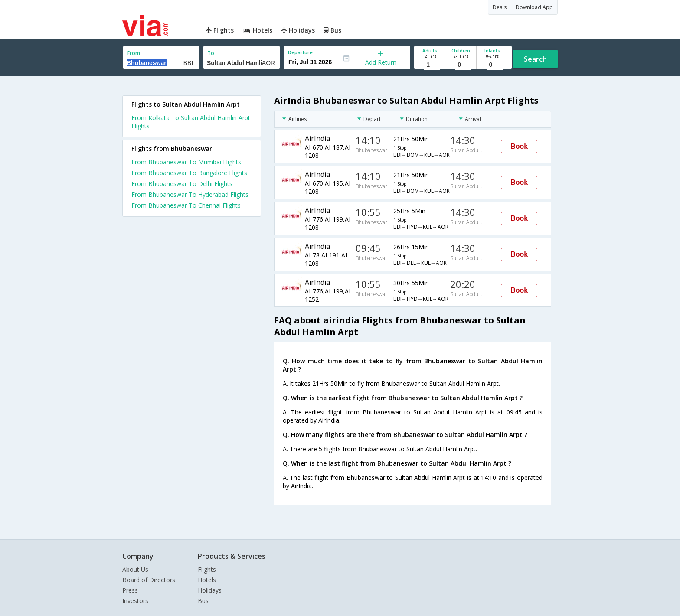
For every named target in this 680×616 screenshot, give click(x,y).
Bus (203, 601)
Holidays (210, 590)
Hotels (207, 580)
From (134, 53)
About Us (135, 569)
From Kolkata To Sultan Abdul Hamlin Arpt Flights (191, 122)
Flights (207, 569)
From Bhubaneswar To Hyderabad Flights (190, 194)
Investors (135, 601)
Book (519, 146)
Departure (300, 52)
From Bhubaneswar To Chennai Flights (186, 205)
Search (535, 59)
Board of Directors (149, 580)
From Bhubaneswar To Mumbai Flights (186, 162)
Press (130, 590)
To (211, 53)
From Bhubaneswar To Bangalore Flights (189, 173)
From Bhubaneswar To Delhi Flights (182, 184)
